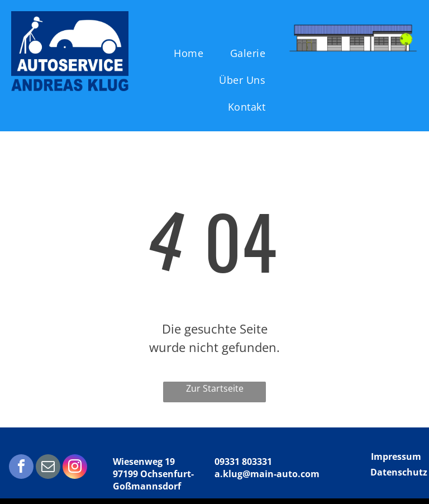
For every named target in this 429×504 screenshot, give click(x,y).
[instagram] (75, 468)
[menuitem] (192, 53)
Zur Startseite (215, 388)
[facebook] (21, 468)
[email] (48, 468)
